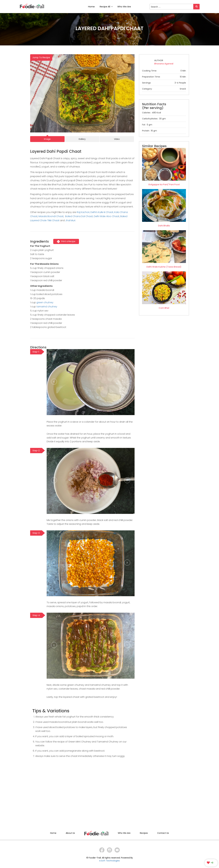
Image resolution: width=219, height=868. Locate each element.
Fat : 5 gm (147, 125)
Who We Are (124, 7)
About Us (70, 833)
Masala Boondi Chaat (51, 216)
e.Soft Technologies (109, 861)
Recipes (144, 833)
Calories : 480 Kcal (151, 113)
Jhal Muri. (71, 220)
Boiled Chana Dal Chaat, (79, 216)
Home (91, 7)
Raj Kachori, (83, 212)
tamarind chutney (47, 307)
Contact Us (163, 833)
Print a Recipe (66, 241)
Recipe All (106, 7)
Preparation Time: (164, 77)
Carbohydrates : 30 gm (154, 119)
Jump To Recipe (41, 57)
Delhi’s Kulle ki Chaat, (102, 212)
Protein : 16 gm (150, 131)
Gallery (82, 139)
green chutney (45, 302)
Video (117, 139)
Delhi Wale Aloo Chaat (107, 216)
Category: (164, 89)
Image (47, 139)
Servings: (164, 83)
